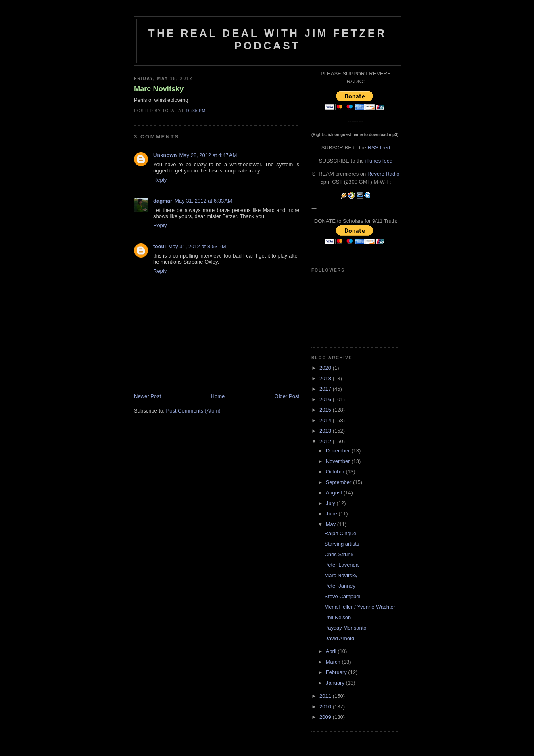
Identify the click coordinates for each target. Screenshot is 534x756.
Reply (160, 180)
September (339, 482)
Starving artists (342, 544)
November (339, 461)
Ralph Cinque (340, 533)
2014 (326, 420)
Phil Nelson (338, 617)
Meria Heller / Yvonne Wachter (360, 607)
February (337, 672)
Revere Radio (384, 174)
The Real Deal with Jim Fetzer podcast (267, 39)
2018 (326, 378)
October (336, 472)
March (334, 662)
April (332, 651)
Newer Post (147, 396)
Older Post (287, 396)
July (331, 503)
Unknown (165, 155)
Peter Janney (340, 586)
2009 (326, 717)
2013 (326, 431)
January (336, 683)
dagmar (163, 201)
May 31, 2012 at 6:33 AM (203, 201)
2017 (326, 389)
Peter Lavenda (341, 565)
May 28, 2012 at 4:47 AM (208, 155)
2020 (326, 368)
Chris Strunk (339, 554)
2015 (326, 410)
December (339, 451)
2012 (326, 441)
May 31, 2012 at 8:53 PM (197, 246)
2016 (326, 399)
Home (218, 396)
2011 (326, 696)
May (332, 524)
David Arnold (339, 638)
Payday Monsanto (345, 628)
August (335, 493)
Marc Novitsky (159, 89)
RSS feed (379, 148)
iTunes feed (379, 161)
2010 (326, 707)
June (332, 514)
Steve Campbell (343, 596)
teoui (160, 246)
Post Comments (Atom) (193, 411)
